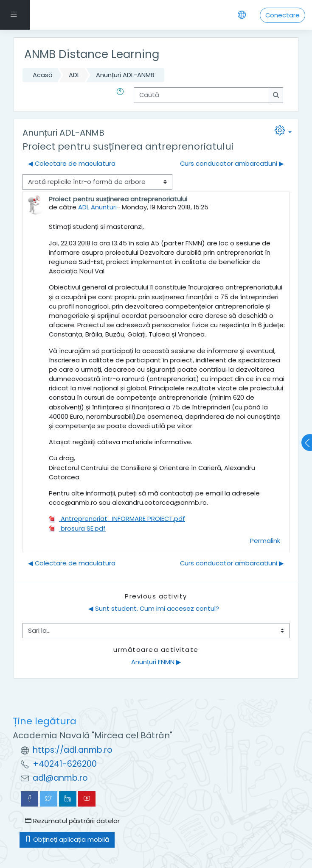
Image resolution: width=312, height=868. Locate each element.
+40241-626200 (65, 764)
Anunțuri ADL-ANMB (125, 75)
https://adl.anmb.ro (73, 750)
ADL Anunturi (97, 207)
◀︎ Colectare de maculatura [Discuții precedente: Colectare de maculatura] (72, 163)
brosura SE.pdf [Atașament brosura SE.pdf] (77, 528)
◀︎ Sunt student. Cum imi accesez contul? (154, 608)
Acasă (43, 75)
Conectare (282, 15)
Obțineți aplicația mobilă (67, 839)
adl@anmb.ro (60, 778)
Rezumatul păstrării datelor (72, 821)
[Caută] (201, 95)
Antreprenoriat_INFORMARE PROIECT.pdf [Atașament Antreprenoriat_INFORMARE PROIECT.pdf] (117, 519)
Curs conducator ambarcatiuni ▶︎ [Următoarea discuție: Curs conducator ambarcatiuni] (232, 163)
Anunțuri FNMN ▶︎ (156, 662)
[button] (122, 95)
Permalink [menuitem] (265, 541)
